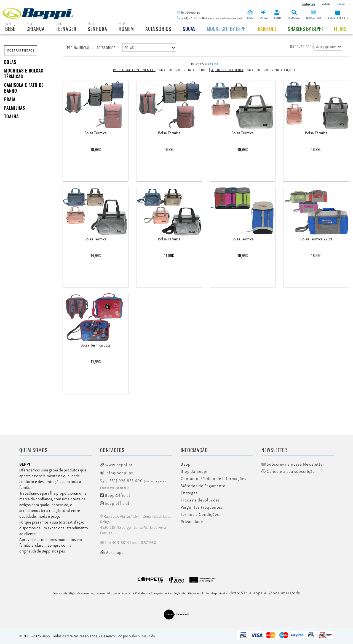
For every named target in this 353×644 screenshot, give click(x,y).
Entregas (189, 493)
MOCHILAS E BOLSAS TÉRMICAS (24, 73)
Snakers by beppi (305, 29)
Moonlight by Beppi (227, 29)
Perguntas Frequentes (201, 507)
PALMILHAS (15, 108)
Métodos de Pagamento (203, 485)
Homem (126, 29)
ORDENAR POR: (301, 47)
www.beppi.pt (116, 464)
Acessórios (158, 29)
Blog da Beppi (194, 471)
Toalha (11, 116)
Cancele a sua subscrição (288, 471)
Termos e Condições (200, 514)
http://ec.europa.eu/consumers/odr (265, 592)
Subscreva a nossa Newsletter (293, 464)
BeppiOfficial (115, 495)
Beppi (186, 464)
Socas (189, 29)
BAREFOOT (267, 29)
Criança (36, 29)
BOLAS (10, 62)
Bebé (10, 29)
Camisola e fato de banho (24, 88)
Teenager (66, 29)
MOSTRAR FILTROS (21, 50)
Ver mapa (112, 552)
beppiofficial (115, 503)
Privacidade (192, 521)
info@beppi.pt (117, 472)
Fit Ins (340, 29)
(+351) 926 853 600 (133, 483)
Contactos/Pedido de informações (213, 478)
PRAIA (10, 99)
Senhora (97, 29)
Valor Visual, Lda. (142, 636)
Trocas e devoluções (200, 500)
